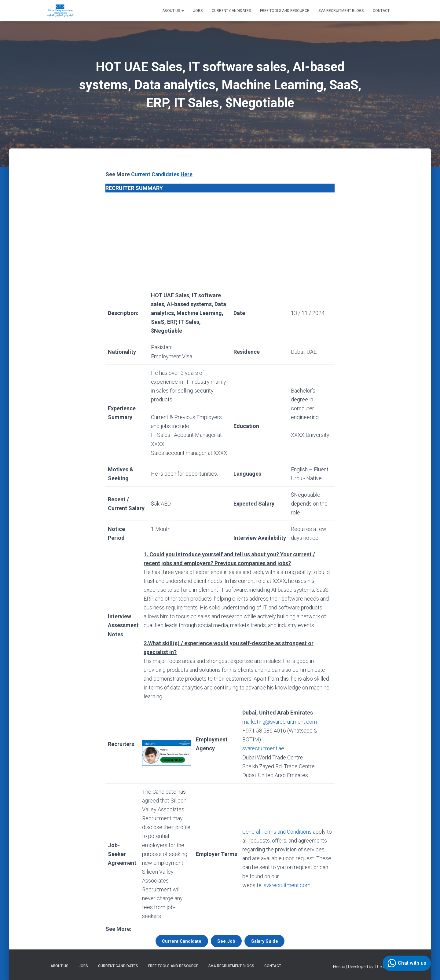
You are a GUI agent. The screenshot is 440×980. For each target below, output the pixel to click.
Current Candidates (231, 11)
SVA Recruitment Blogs (341, 11)
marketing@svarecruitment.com (279, 721)
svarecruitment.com (287, 885)
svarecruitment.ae (263, 748)
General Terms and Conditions (277, 831)
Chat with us (406, 963)
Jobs (198, 11)
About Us (173, 11)
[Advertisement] (220, 240)
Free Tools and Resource (285, 11)
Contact (381, 11)
